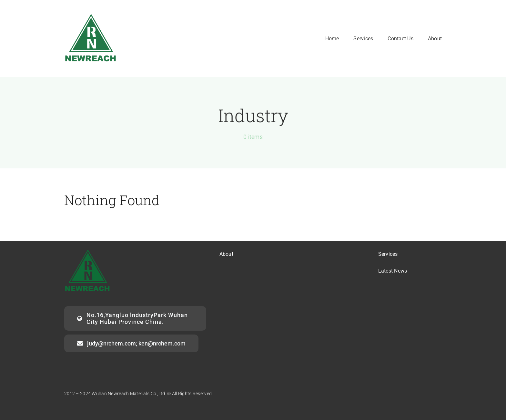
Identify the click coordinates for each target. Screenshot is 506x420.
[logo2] (91, 15)
